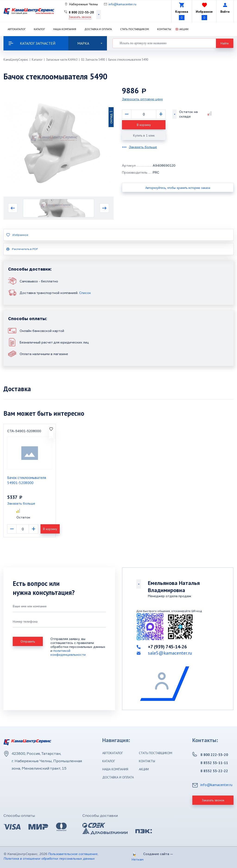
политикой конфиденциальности (68, 653)
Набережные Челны (84, 4)
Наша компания (65, 29)
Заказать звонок (80, 17)
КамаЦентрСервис (16, 60)
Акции (184, 29)
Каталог (39, 29)
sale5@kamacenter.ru (170, 653)
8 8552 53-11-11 (214, 763)
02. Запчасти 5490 (93, 60)
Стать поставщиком (134, 29)
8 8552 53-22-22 (214, 771)
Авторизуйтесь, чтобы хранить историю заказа (178, 188)
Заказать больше (143, 147)
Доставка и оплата (98, 29)
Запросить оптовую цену (142, 99)
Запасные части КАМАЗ (62, 60)
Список (85, 293)
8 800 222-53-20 (81, 12)
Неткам (138, 859)
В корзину (144, 125)
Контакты (164, 29)
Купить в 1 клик (144, 135)
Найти (225, 43)
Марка (90, 43)
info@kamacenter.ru (122, 4)
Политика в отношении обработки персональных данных (49, 858)
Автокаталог (17, 29)
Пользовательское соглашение (73, 854)
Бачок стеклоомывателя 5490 (128, 60)
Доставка (17, 389)
